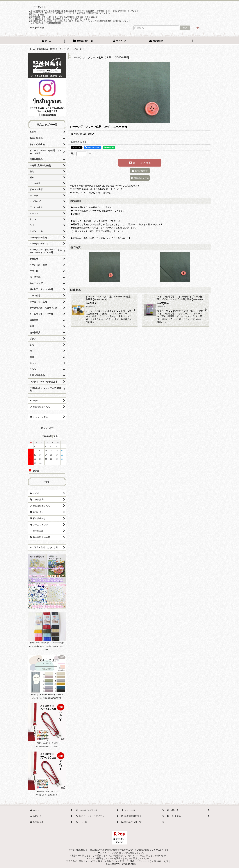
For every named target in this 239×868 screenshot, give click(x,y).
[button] (193, 41)
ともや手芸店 (37, 28)
